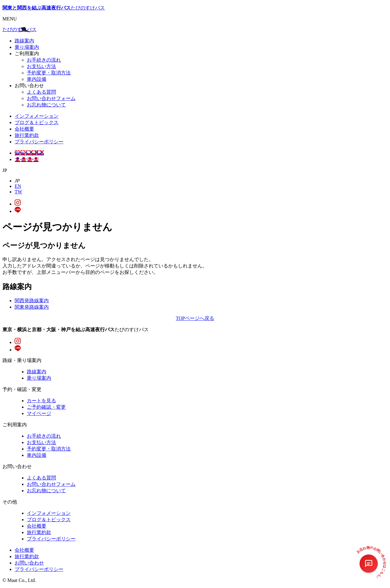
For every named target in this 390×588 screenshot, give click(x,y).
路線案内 (24, 41)
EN (18, 186)
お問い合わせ (29, 563)
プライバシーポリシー (39, 142)
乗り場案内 (27, 47)
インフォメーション (37, 116)
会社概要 (24, 129)
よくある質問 (41, 92)
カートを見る (29, 153)
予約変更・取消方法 (49, 73)
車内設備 (37, 79)
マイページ (27, 159)
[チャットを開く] (369, 564)
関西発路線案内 (32, 301)
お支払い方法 (41, 66)
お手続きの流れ (44, 60)
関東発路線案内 (32, 307)
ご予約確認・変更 (46, 407)
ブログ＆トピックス (37, 122)
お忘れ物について (46, 105)
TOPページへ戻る (195, 318)
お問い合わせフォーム (51, 98)
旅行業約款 (27, 135)
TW (18, 192)
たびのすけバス (54, 8)
